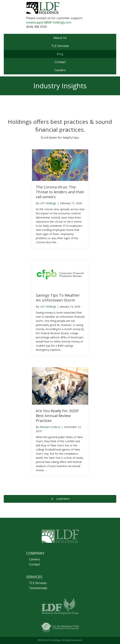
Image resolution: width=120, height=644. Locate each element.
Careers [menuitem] (35, 559)
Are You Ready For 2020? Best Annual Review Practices (57, 416)
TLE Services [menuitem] (38, 583)
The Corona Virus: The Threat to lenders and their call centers (60, 192)
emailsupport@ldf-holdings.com (49, 22)
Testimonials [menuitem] (38, 588)
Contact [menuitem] (34, 564)
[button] (60, 499)
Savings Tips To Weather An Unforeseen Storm (58, 298)
